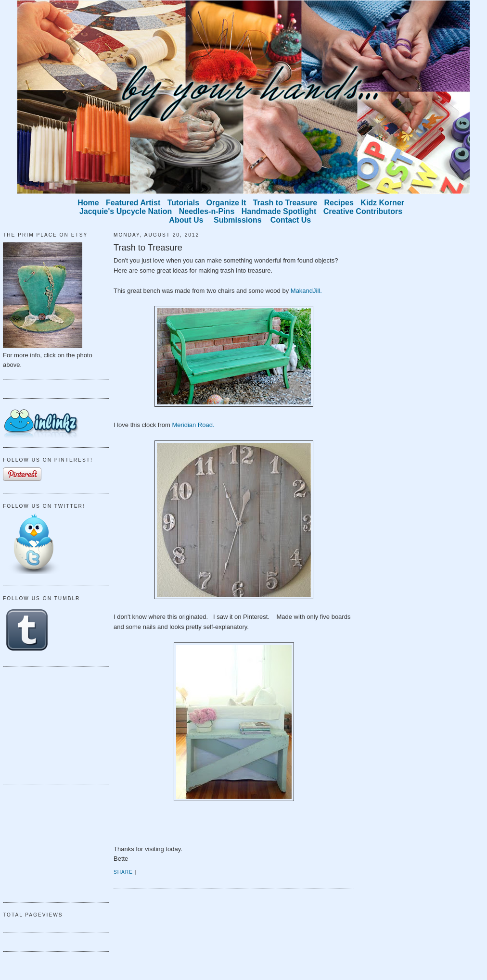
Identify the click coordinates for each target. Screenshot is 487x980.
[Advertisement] (51, 724)
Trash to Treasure (148, 248)
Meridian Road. (193, 425)
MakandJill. (306, 291)
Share (123, 872)
